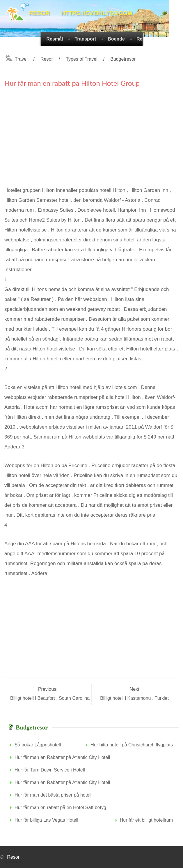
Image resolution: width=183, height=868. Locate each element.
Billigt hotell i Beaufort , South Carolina (50, 698)
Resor (47, 59)
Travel (21, 59)
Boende (116, 39)
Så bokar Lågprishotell (38, 745)
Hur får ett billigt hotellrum (146, 820)
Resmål (55, 39)
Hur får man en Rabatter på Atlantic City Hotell (62, 757)
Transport (85, 39)
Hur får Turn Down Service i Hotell (50, 770)
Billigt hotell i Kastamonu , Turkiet (135, 698)
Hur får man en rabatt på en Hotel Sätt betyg (60, 807)
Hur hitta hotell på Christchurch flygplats (132, 745)
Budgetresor (123, 59)
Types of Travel (82, 59)
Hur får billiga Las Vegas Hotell (46, 820)
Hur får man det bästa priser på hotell (53, 795)
